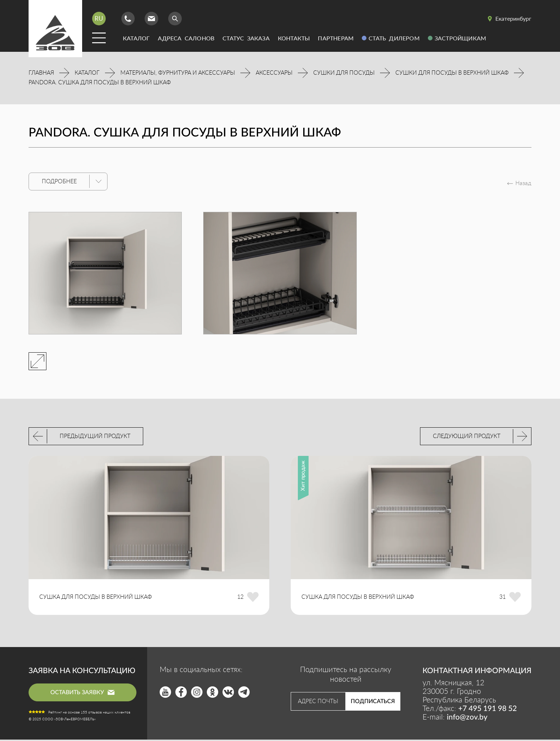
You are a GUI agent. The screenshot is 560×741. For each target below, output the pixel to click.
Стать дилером (394, 38)
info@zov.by (467, 719)
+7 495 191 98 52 (487, 710)
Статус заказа (246, 38)
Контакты (294, 38)
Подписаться (373, 703)
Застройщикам (460, 38)
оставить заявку (82, 693)
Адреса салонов (186, 38)
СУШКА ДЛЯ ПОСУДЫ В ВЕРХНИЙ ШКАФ (96, 598)
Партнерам (336, 38)
